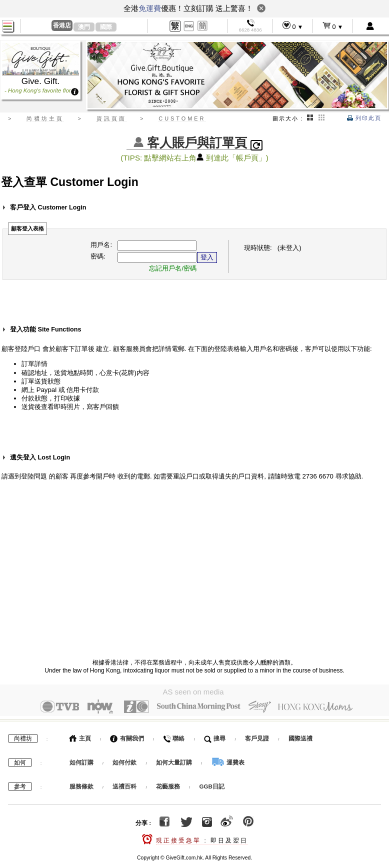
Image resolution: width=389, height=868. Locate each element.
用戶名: (101, 245)
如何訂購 (81, 760)
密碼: (98, 256)
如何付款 (125, 760)
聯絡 (174, 736)
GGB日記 (212, 784)
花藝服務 (168, 784)
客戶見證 (257, 736)
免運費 (150, 8)
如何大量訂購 (175, 760)
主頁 (80, 736)
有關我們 (127, 736)
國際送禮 (300, 736)
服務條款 (81, 784)
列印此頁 (364, 118)
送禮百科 (124, 784)
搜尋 (215, 736)
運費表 (228, 760)
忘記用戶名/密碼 (173, 268)
